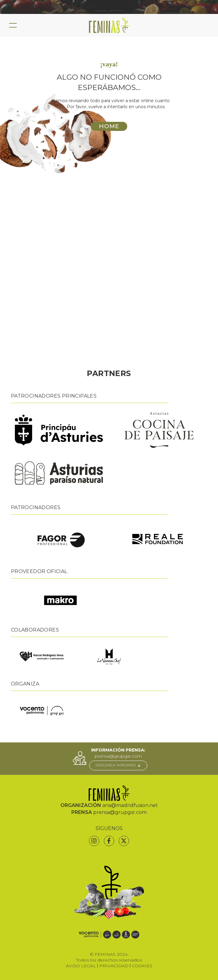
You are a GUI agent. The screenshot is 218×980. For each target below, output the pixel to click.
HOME (109, 126)
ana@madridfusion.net (130, 805)
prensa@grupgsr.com (118, 756)
